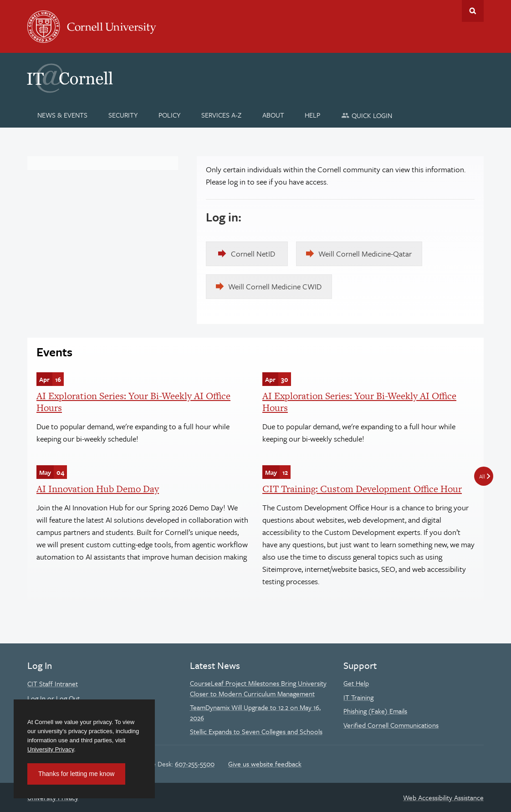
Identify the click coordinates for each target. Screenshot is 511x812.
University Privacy (51, 749)
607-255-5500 (195, 764)
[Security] (123, 115)
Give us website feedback (265, 764)
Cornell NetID (253, 254)
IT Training (358, 697)
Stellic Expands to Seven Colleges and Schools (256, 731)
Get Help (356, 683)
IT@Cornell (70, 78)
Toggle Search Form (473, 11)
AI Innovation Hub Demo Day (98, 489)
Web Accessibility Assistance (443, 797)
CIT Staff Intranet (53, 684)
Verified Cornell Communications (391, 725)
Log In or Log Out (54, 698)
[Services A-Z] (221, 115)
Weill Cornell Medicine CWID (275, 286)
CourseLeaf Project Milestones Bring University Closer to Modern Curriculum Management (258, 688)
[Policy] (170, 115)
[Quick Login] (367, 115)
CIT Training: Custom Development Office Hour (362, 489)
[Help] (313, 115)
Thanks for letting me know (76, 774)
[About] (273, 115)
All (482, 476)
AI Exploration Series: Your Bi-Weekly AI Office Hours (133, 402)
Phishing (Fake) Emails (375, 711)
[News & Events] (63, 115)
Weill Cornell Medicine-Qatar (365, 254)
